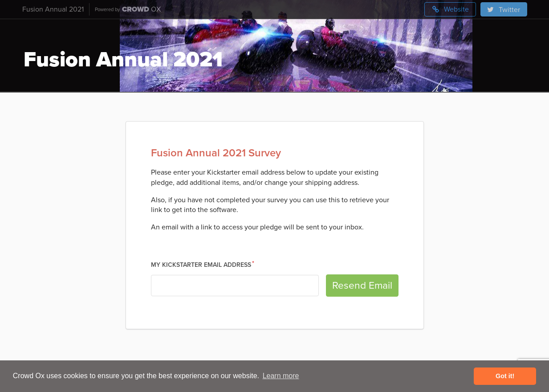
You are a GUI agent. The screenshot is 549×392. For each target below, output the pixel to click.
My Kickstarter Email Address (201, 265)
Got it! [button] (505, 376)
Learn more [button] (281, 376)
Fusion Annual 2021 (53, 9)
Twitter (503, 10)
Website (450, 9)
